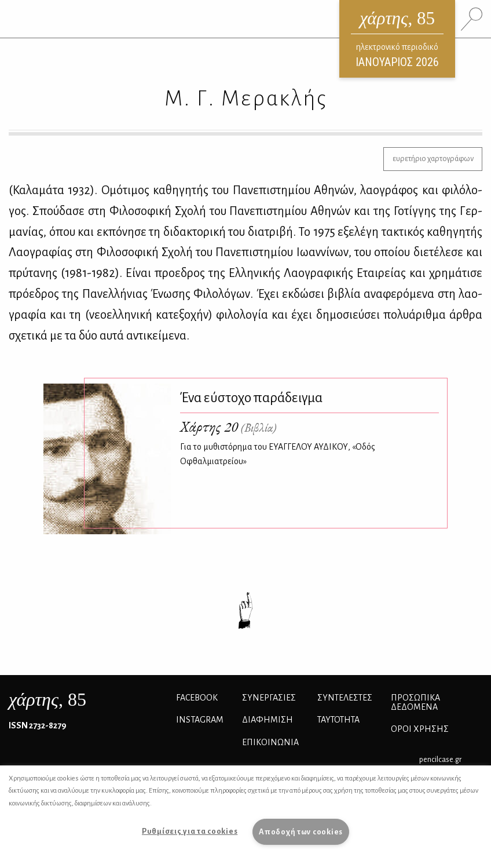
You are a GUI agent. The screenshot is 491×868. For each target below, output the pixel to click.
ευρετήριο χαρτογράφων (433, 158)
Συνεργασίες (269, 698)
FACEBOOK (197, 698)
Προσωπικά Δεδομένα (415, 702)
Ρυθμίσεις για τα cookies (190, 831)
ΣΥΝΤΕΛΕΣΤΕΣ (345, 698)
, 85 (47, 699)
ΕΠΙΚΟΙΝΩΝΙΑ (270, 742)
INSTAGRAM (200, 720)
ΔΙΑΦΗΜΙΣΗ (268, 720)
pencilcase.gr (440, 759)
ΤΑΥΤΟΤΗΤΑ (338, 720)
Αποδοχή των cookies (301, 832)
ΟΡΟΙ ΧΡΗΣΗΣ (420, 729)
